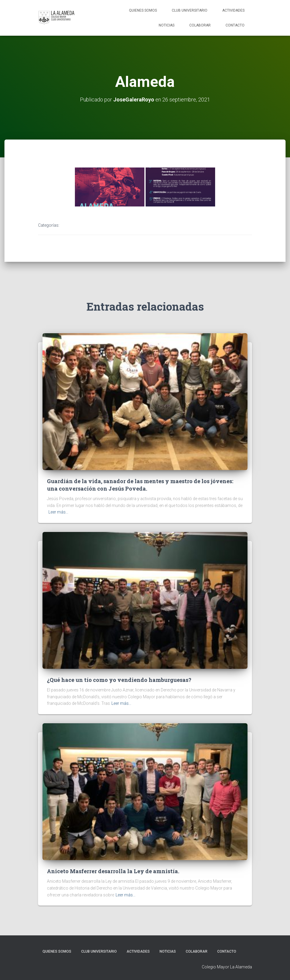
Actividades (233, 10)
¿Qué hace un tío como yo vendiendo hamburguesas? (119, 680)
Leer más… (58, 512)
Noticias (167, 25)
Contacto (235, 25)
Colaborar (200, 25)
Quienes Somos (143, 10)
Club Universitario (190, 10)
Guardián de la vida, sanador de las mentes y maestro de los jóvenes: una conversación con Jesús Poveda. (140, 485)
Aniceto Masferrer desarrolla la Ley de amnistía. (113, 871)
